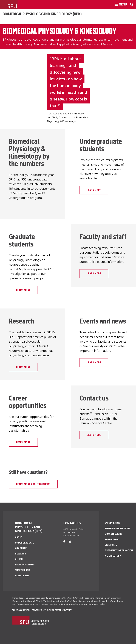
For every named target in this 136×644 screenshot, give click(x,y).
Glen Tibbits (22, 576)
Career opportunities (28, 402)
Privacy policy (39, 610)
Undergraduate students (101, 145)
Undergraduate (25, 543)
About (19, 537)
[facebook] (64, 541)
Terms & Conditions (21, 610)
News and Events (25, 565)
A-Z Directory (113, 556)
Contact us (94, 398)
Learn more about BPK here (33, 484)
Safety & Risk (112, 523)
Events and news (103, 321)
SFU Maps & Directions (117, 528)
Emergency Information (119, 550)
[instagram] (70, 541)
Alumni (19, 559)
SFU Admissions (113, 534)
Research (22, 321)
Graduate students (22, 240)
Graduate (21, 548)
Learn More (94, 190)
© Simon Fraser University (59, 610)
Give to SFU (111, 545)
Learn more (94, 274)
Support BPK (22, 570)
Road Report (112, 539)
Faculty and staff (103, 237)
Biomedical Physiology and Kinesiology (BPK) (42, 14)
